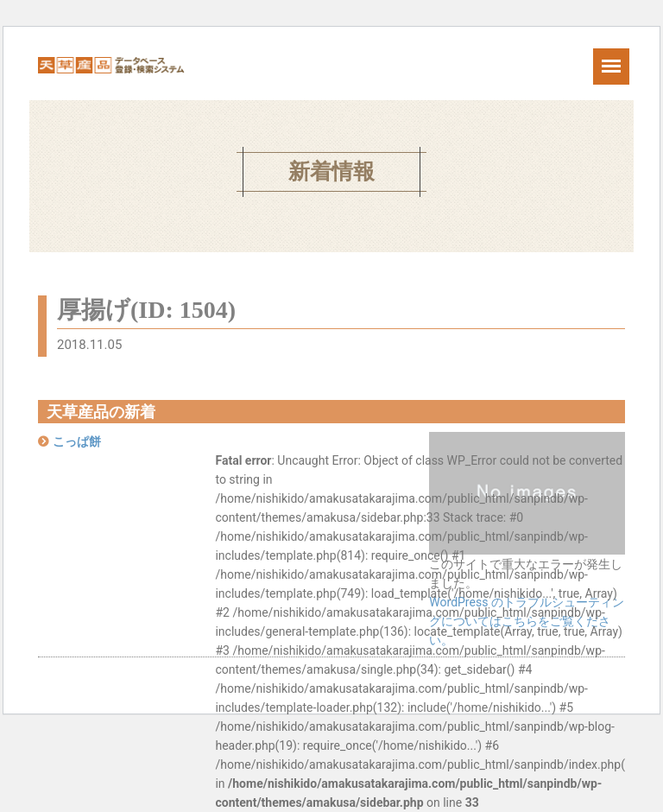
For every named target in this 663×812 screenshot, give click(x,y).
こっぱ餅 (77, 441)
